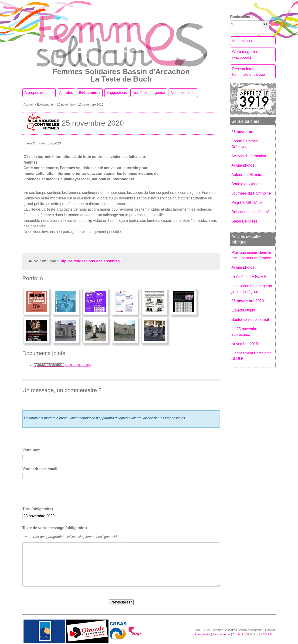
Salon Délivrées (244, 221)
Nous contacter (183, 93)
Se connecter (221, 634)
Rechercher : (241, 17)
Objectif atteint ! (244, 310)
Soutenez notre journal (250, 320)
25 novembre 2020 (248, 301)
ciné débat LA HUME (249, 277)
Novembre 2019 (245, 344)
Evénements (90, 93)
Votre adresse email (40, 469)
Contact (238, 634)
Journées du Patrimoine (251, 193)
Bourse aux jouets (246, 184)
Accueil (28, 104)
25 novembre (66, 104)
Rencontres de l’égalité (250, 212)
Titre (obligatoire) (38, 509)
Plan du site (202, 634)
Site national (242, 41)
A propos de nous (39, 93)
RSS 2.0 (266, 634)
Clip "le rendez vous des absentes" (90, 261)
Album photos (243, 165)
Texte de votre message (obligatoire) (55, 528)
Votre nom (31, 450)
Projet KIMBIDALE (247, 203)
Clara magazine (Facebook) (245, 55)
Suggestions (117, 93)
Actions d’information (249, 156)
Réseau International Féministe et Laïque (249, 72)
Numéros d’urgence (149, 93)
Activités (66, 93)
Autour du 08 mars (247, 175)
